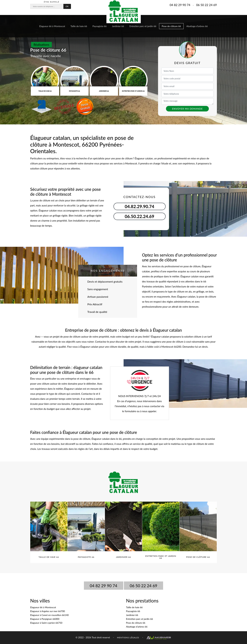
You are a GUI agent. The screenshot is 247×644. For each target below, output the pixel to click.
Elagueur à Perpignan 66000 (45, 619)
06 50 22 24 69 (207, 5)
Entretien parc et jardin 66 (143, 26)
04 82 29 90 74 (180, 5)
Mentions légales (128, 638)
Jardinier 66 (118, 26)
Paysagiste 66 (100, 26)
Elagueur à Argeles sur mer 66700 (48, 611)
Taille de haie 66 (79, 26)
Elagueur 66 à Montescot (52, 26)
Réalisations (41, 45)
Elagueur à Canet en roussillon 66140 (50, 615)
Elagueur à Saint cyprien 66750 (46, 623)
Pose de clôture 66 (171, 26)
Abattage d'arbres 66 (197, 26)
